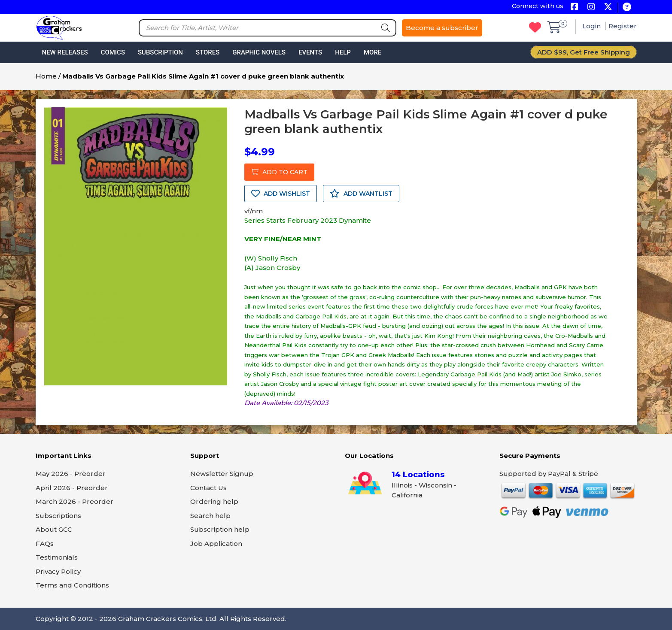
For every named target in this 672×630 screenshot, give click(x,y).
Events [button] (310, 52)
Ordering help (214, 501)
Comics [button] (113, 52)
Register (623, 26)
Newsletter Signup (222, 474)
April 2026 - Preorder (72, 488)
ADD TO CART (279, 172)
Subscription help (220, 529)
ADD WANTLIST (361, 194)
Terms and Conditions (72, 585)
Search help (210, 516)
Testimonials (57, 557)
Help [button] (343, 52)
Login (592, 26)
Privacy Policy (58, 571)
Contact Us (208, 488)
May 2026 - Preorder (71, 474)
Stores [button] (208, 52)
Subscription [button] (160, 52)
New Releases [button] (65, 52)
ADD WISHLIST (281, 194)
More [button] (372, 52)
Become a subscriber (442, 28)
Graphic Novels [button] (259, 52)
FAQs (45, 544)
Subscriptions (58, 516)
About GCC (54, 529)
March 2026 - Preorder (74, 501)
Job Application (216, 544)
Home (46, 76)
